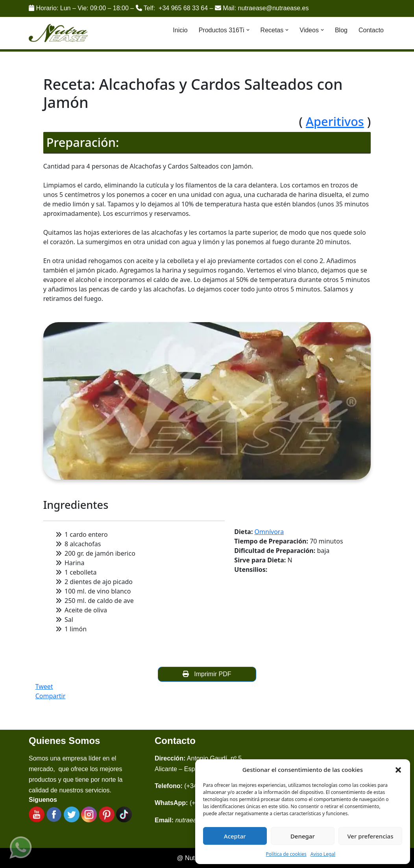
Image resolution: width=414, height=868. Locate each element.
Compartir (51, 696)
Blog (341, 30)
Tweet (44, 686)
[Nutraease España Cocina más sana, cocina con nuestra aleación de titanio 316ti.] (58, 33)
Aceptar (235, 836)
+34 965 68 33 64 (183, 8)
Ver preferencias (370, 836)
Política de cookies (286, 854)
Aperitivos (335, 121)
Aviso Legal (323, 854)
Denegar (303, 836)
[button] (398, 770)
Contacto (371, 30)
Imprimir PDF (207, 674)
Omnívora (269, 532)
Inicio (180, 30)
